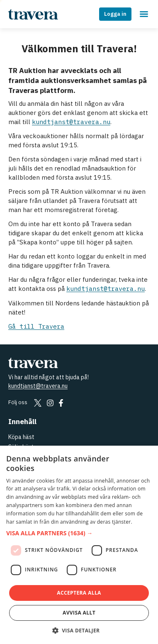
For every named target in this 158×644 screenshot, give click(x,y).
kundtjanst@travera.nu (71, 122)
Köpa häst (21, 437)
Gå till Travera (36, 326)
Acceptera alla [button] (79, 593)
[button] (79, 533)
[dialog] (79, 545)
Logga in (115, 14)
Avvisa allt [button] (79, 613)
